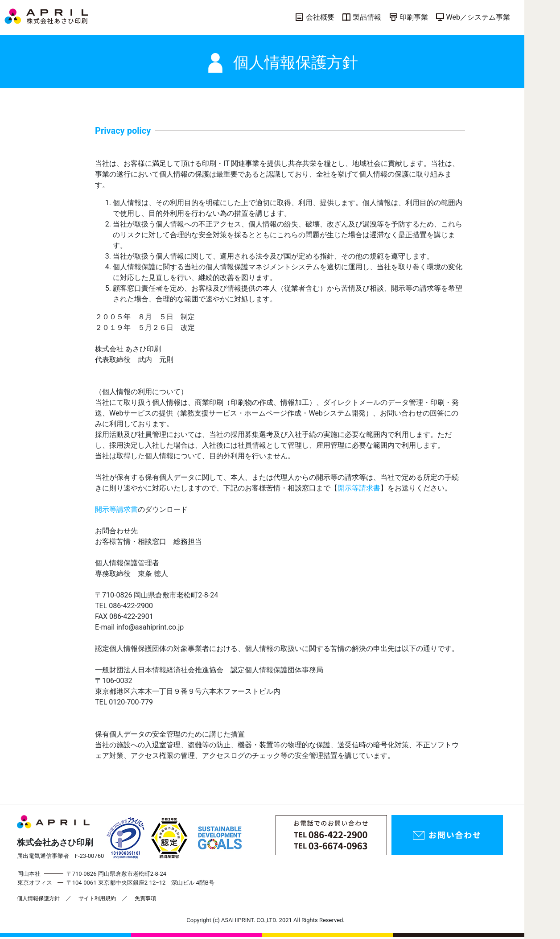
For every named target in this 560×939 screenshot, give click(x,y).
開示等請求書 (359, 488)
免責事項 (145, 898)
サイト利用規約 (97, 898)
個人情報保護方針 (38, 898)
